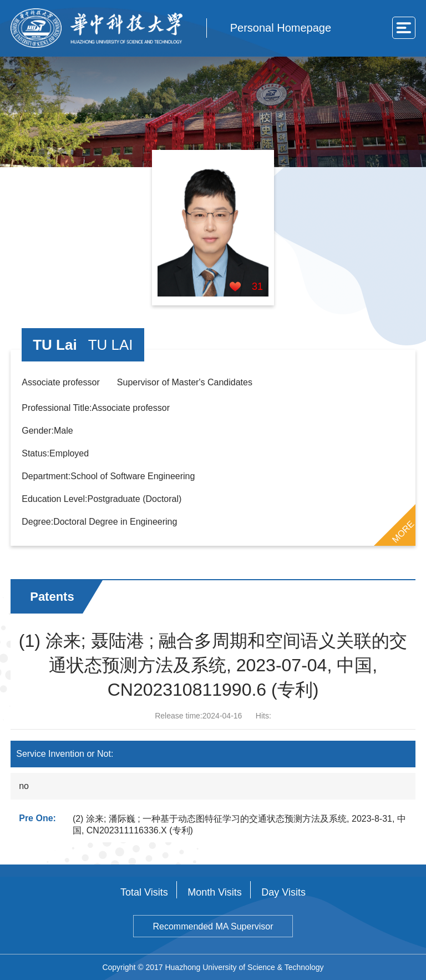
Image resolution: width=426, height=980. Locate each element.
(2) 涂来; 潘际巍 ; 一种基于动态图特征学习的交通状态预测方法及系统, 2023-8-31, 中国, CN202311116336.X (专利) (239, 825)
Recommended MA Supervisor (213, 926)
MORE (403, 531)
